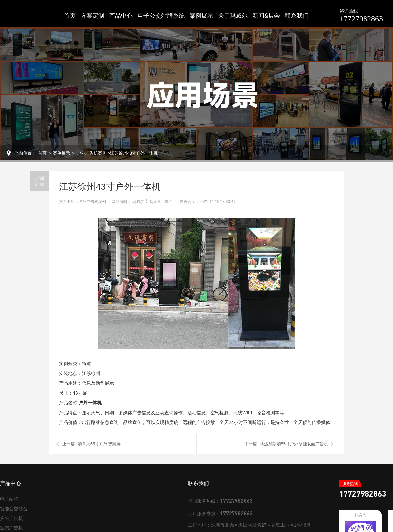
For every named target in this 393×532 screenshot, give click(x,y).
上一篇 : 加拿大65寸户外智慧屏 (91, 444)
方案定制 (92, 16)
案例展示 (201, 16)
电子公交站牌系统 (161, 16)
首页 (70, 16)
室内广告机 (11, 528)
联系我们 (297, 16)
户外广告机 (11, 518)
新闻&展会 (266, 16)
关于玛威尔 (233, 16)
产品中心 (121, 16)
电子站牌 (9, 499)
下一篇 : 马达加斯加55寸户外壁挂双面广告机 (286, 444)
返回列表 (40, 181)
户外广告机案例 (92, 153)
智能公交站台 (14, 509)
